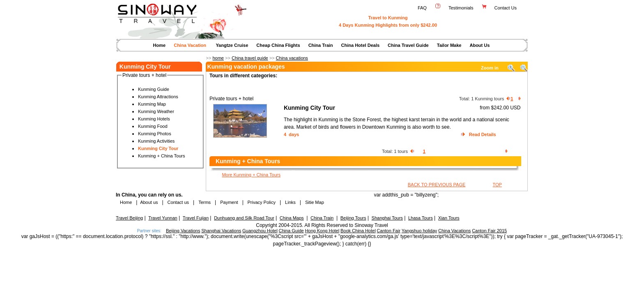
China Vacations (454, 231)
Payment (229, 202)
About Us (480, 45)
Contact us (177, 202)
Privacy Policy (261, 202)
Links (290, 202)
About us (149, 202)
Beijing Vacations (183, 231)
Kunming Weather (156, 111)
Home (160, 45)
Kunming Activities (156, 141)
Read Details (483, 134)
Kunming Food (153, 126)
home (218, 58)
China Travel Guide (408, 45)
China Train (321, 45)
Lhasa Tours (421, 218)
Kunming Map (152, 104)
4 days (291, 134)
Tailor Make (449, 45)
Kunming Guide (154, 89)
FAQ (422, 8)
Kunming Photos (155, 134)
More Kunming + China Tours (251, 175)
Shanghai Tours (387, 218)
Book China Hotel (358, 231)
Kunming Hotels (154, 119)
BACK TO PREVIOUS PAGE (437, 185)
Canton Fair (388, 231)
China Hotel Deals (361, 45)
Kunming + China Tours (161, 156)
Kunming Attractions (158, 97)
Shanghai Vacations (221, 231)
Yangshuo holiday (420, 231)
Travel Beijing (129, 218)
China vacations (292, 58)
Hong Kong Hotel (322, 231)
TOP (497, 185)
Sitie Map (315, 202)
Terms (205, 202)
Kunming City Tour (158, 148)
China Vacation (190, 45)
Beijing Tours (353, 218)
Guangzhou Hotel (260, 231)
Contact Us (506, 8)
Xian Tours (449, 218)
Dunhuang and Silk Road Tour (244, 218)
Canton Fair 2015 (489, 231)
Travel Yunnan (163, 218)
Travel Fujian (196, 218)
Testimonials (461, 8)
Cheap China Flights (278, 45)
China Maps (292, 218)
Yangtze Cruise (232, 45)
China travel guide (250, 58)
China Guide (291, 231)
